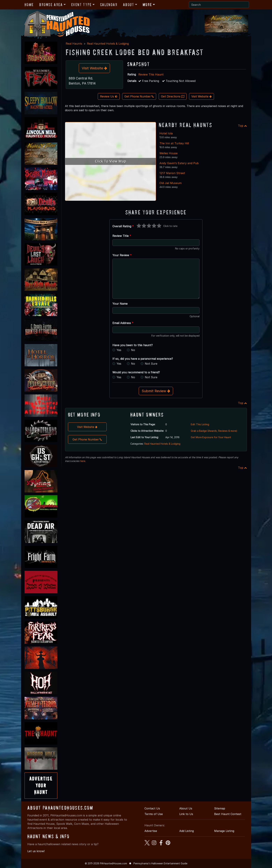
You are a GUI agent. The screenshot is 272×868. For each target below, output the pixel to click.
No (133, 350)
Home (29, 5)
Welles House (168, 153)
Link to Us (186, 814)
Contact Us (152, 808)
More (147, 5)
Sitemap (220, 808)
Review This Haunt (151, 74)
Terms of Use (154, 814)
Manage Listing (224, 831)
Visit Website (94, 68)
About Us (186, 808)
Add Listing (187, 831)
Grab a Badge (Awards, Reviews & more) (214, 431)
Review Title (122, 236)
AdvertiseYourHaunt (41, 785)
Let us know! (36, 851)
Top (242, 126)
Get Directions (173, 96)
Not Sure (151, 364)
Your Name (120, 304)
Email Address (123, 323)
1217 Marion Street (172, 173)
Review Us (109, 96)
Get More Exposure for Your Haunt (211, 437)
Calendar (109, 5)
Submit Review (156, 391)
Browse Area (51, 5)
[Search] (219, 5)
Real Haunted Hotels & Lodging (108, 44)
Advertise (151, 831)
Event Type (81, 5)
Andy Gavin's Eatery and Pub (179, 163)
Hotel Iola (166, 133)
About (129, 5)
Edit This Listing (200, 424)
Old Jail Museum (171, 183)
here (83, 461)
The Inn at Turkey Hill (174, 143)
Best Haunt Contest (228, 814)
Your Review (122, 255)
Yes (119, 350)
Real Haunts (74, 44)
